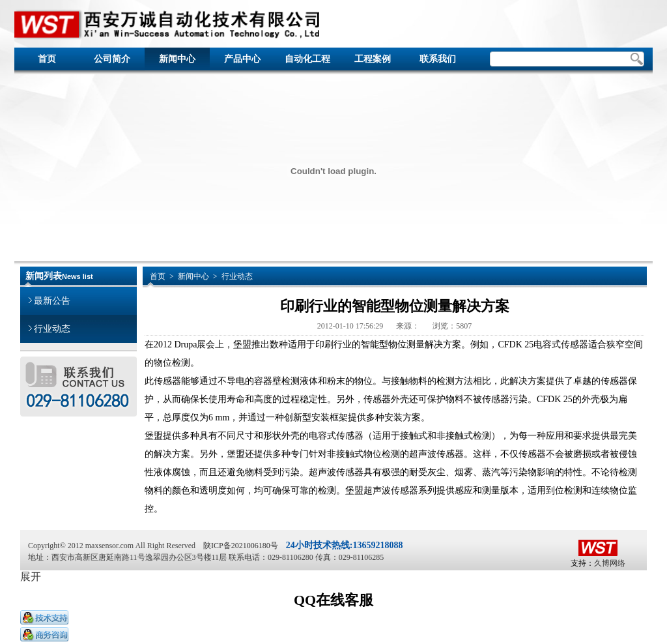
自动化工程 (307, 59)
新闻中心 (177, 59)
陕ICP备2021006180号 (241, 546)
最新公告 (50, 296)
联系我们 (438, 59)
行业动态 (50, 324)
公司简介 (112, 59)
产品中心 (242, 59)
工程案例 (373, 59)
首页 (47, 59)
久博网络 (610, 563)
